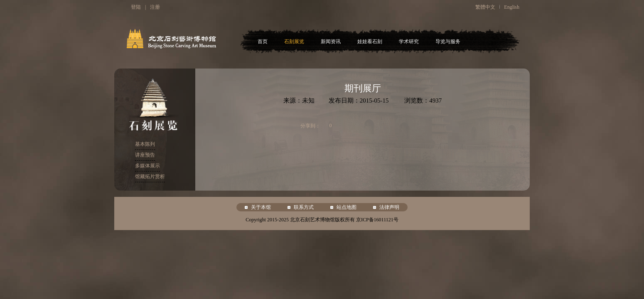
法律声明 (389, 207)
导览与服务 (448, 42)
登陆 (136, 7)
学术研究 (409, 42)
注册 (155, 7)
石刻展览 (294, 42)
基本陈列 (145, 144)
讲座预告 (145, 155)
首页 (263, 42)
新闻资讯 (331, 42)
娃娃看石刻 (370, 42)
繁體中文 (485, 7)
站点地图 (347, 207)
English (512, 7)
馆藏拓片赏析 (150, 176)
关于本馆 (261, 207)
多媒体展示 (147, 166)
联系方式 (304, 207)
